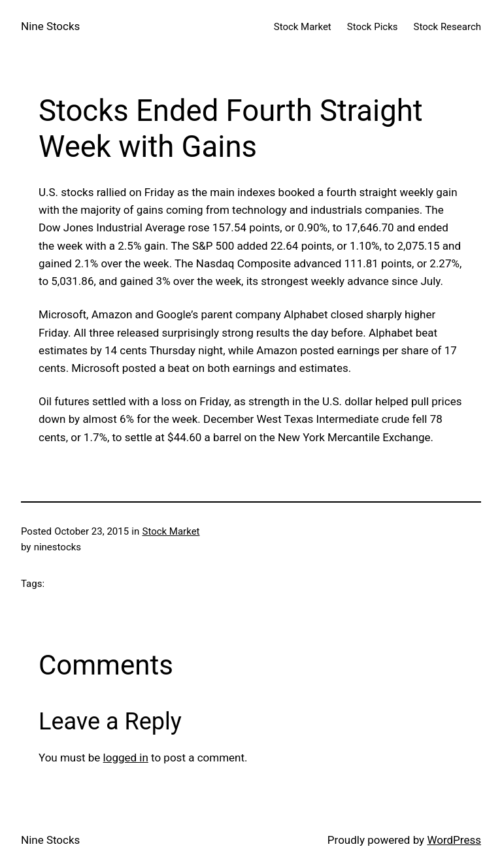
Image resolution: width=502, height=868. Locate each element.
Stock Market (171, 531)
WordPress (454, 840)
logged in (126, 758)
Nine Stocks (50, 26)
